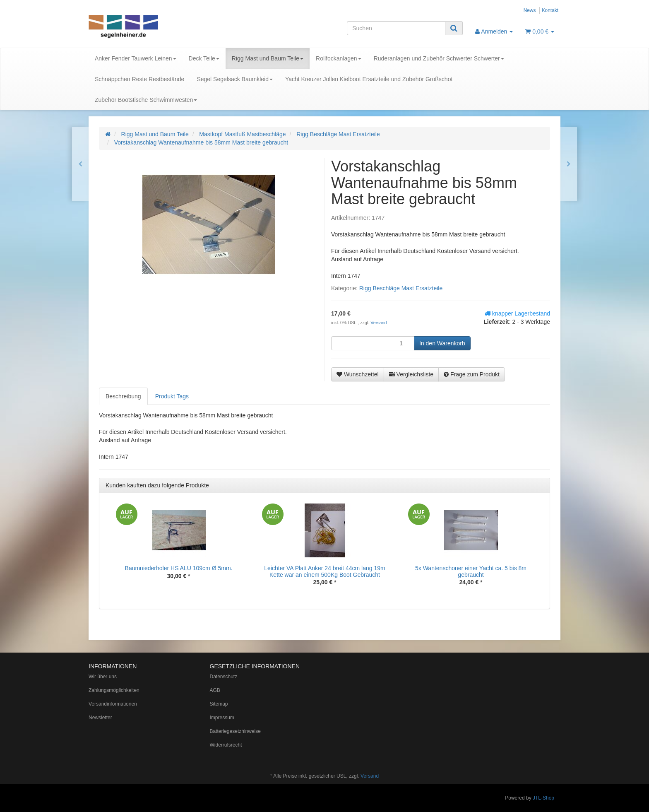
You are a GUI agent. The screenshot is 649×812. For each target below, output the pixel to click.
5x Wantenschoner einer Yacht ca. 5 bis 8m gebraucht (471, 571)
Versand (379, 323)
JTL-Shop (543, 798)
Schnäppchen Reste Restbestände (139, 79)
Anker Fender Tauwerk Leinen (136, 58)
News (530, 10)
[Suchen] (396, 28)
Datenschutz (224, 677)
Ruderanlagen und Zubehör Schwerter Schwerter (439, 58)
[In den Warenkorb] (442, 343)
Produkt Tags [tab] (172, 396)
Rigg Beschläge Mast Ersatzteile (401, 288)
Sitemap (219, 704)
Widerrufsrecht (226, 745)
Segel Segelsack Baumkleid (235, 79)
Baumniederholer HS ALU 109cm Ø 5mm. (179, 568)
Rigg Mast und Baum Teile (268, 58)
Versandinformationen (113, 704)
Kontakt (550, 10)
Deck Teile (204, 58)
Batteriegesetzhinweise (235, 731)
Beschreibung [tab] (123, 396)
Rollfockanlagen (339, 58)
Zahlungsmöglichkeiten (114, 690)
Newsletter (100, 718)
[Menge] (373, 343)
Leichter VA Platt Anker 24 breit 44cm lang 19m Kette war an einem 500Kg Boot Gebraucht (324, 571)
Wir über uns (103, 677)
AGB (215, 690)
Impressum (222, 718)
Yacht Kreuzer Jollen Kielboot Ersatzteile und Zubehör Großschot (369, 79)
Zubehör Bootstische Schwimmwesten (146, 100)
